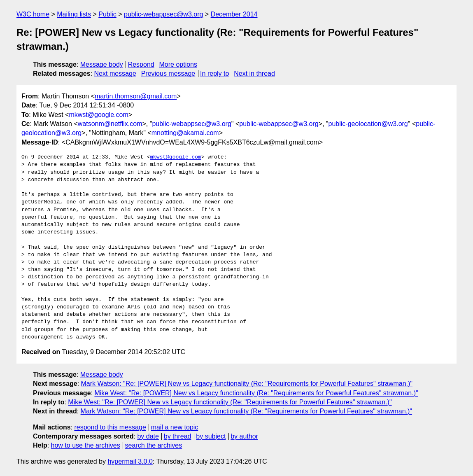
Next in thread (254, 73)
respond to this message (110, 427)
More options (178, 64)
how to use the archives (86, 445)
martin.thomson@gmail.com (136, 96)
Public (107, 14)
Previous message (168, 73)
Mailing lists (74, 14)
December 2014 (234, 14)
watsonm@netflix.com (110, 124)
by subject (211, 436)
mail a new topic (175, 427)
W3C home (33, 14)
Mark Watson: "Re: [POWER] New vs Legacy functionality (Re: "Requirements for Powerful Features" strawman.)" (247, 384)
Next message (115, 73)
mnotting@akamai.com (185, 133)
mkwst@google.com (98, 115)
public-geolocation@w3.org (368, 124)
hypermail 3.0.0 (130, 461)
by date (148, 436)
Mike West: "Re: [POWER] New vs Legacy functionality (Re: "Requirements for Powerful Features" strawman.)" (256, 393)
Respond (141, 64)
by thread (178, 436)
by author (244, 436)
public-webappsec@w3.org (163, 14)
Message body (102, 64)
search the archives (154, 445)
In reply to (214, 73)
